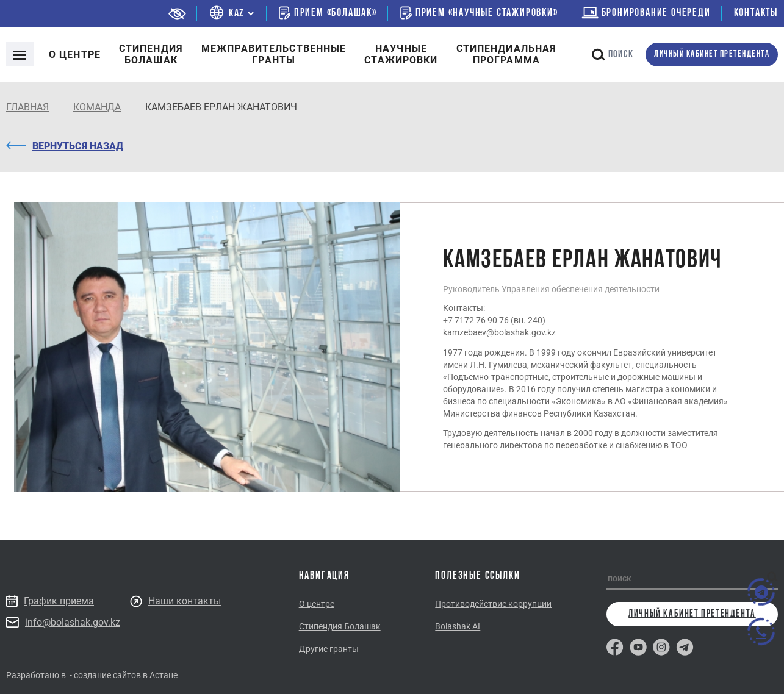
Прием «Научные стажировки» (479, 13)
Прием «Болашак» (328, 13)
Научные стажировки (401, 54)
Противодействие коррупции (493, 604)
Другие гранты (329, 649)
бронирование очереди (646, 13)
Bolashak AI (458, 626)
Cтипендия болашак (151, 54)
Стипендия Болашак (340, 626)
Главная (27, 107)
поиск (613, 55)
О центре (75, 55)
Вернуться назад (65, 146)
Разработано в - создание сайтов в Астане (92, 675)
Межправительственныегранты (274, 54)
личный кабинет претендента (712, 55)
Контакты (756, 13)
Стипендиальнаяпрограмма (507, 54)
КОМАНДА (97, 107)
